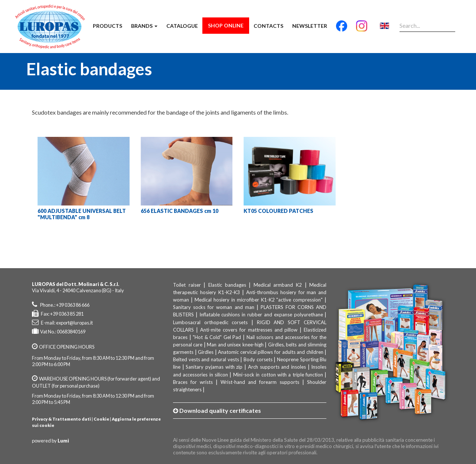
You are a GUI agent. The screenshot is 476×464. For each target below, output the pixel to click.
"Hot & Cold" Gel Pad (217, 337)
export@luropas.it (74, 323)
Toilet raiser (187, 285)
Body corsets (258, 359)
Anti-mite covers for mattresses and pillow (249, 330)
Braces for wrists (193, 382)
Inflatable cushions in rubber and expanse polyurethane (261, 315)
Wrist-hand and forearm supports (260, 382)
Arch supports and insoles (277, 367)
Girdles (206, 352)
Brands (144, 26)
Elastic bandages (227, 285)
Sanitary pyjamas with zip (214, 367)
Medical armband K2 (278, 285)
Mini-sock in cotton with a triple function (278, 375)
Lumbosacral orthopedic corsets (210, 322)
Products (107, 26)
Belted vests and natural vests (206, 359)
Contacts (268, 26)
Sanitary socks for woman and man (214, 307)
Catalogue (182, 26)
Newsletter (310, 26)
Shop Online (226, 25)
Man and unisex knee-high (235, 345)
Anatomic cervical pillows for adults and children (270, 352)
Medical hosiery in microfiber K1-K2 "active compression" (259, 300)
